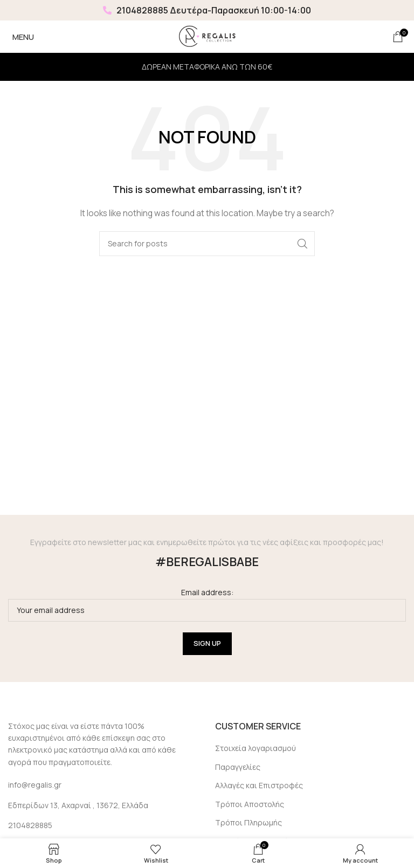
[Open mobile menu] (21, 37)
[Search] (207, 244)
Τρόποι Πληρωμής (249, 822)
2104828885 (136, 10)
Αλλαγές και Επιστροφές (259, 785)
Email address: (207, 604)
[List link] (103, 825)
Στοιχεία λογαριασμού (256, 748)
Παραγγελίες (238, 767)
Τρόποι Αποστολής (250, 804)
